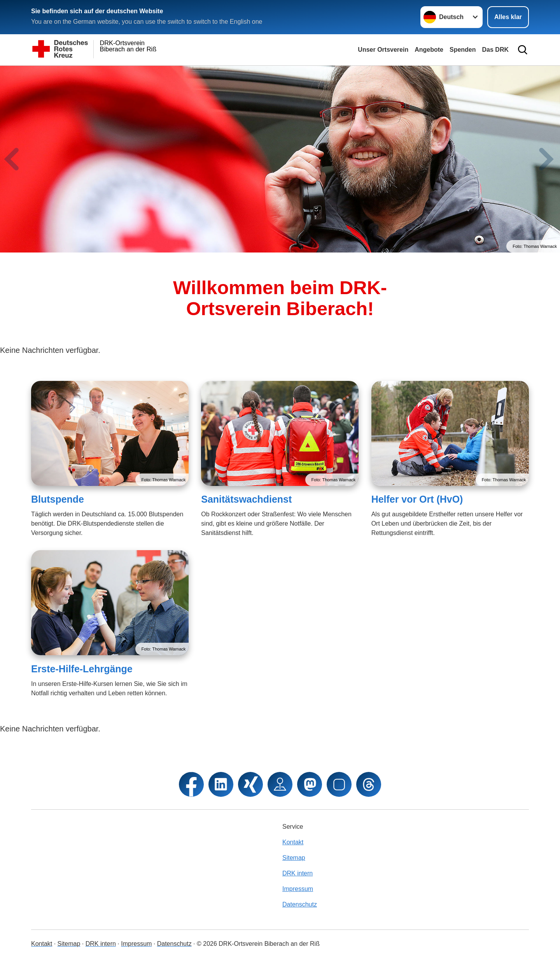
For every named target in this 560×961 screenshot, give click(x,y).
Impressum (298, 889)
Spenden (463, 50)
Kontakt (293, 842)
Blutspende (58, 499)
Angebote (429, 50)
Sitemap (294, 858)
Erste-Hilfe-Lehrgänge (82, 669)
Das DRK (495, 50)
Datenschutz (300, 904)
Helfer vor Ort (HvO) (417, 499)
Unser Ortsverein (383, 50)
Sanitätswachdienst (246, 499)
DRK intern (297, 873)
